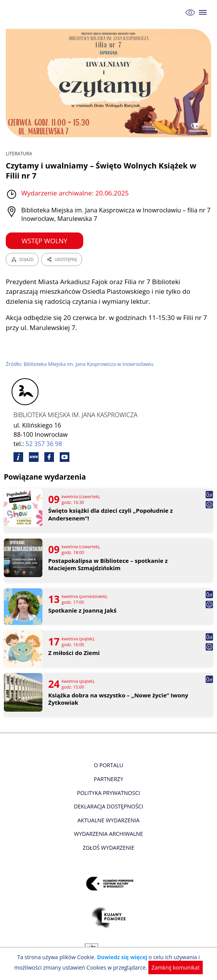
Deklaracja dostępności (109, 806)
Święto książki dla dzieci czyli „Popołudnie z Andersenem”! (110, 514)
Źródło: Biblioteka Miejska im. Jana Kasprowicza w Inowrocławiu (80, 364)
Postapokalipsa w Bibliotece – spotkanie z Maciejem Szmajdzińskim (108, 565)
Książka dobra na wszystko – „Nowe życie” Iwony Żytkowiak (118, 699)
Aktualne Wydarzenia (108, 820)
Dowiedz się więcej (122, 957)
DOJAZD (22, 259)
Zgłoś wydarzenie (108, 848)
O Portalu (108, 765)
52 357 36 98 (44, 444)
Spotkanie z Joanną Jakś (82, 610)
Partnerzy (108, 779)
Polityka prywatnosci (108, 793)
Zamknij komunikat (176, 967)
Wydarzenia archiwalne (108, 834)
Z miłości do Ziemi (74, 653)
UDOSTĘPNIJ (62, 259)
